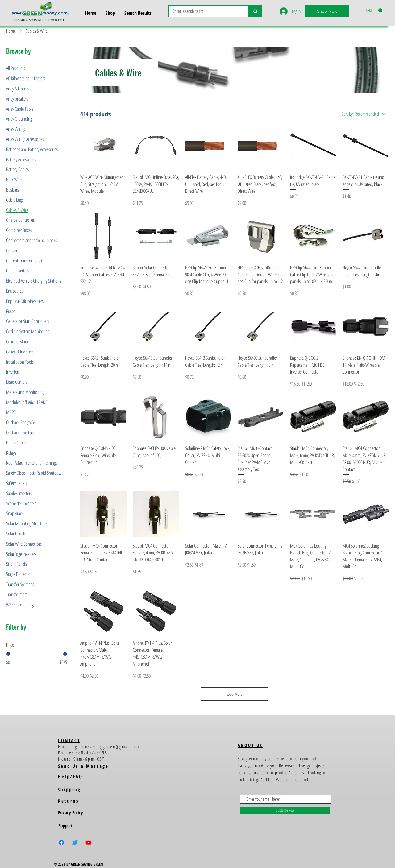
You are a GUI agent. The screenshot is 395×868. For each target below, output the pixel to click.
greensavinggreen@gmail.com (109, 746)
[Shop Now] (327, 11)
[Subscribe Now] (285, 810)
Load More (235, 694)
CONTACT (69, 740)
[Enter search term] (204, 11)
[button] (374, 10)
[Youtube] (89, 842)
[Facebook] (61, 842)
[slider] (8, 654)
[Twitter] (75, 842)
